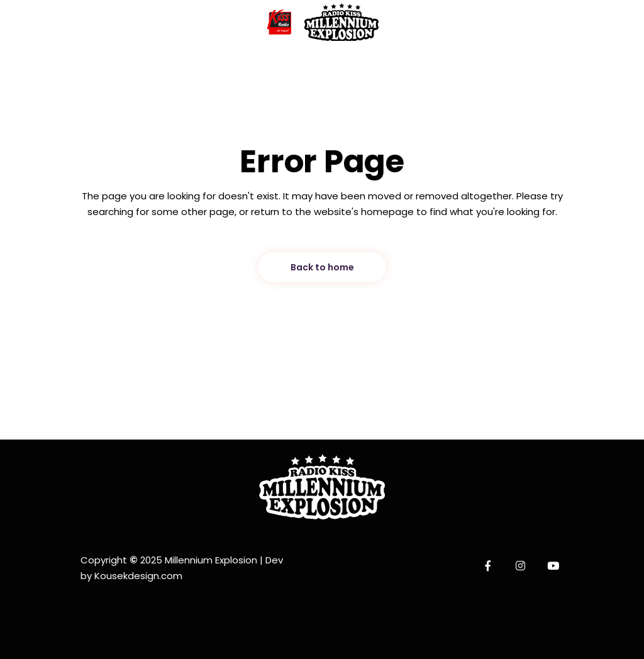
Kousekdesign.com (138, 576)
